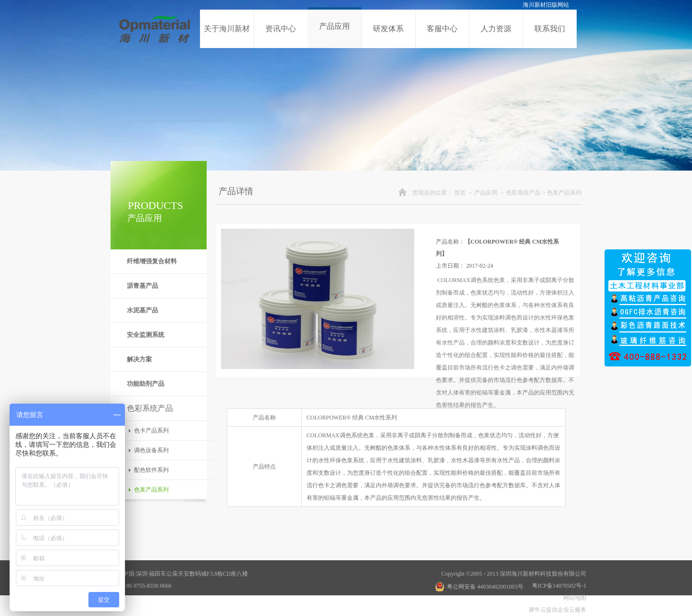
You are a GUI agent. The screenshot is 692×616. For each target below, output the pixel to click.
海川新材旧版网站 (546, 5)
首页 (460, 193)
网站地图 (573, 598)
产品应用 (486, 193)
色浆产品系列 (564, 193)
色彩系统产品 (523, 193)
